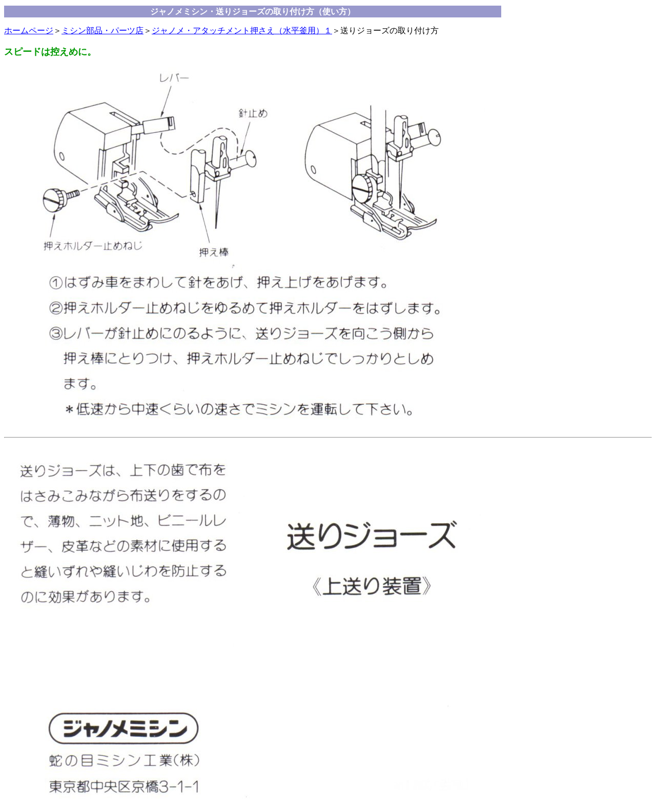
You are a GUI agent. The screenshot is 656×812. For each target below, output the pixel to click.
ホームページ (29, 30)
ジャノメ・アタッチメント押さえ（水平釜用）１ (242, 30)
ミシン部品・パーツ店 (102, 30)
